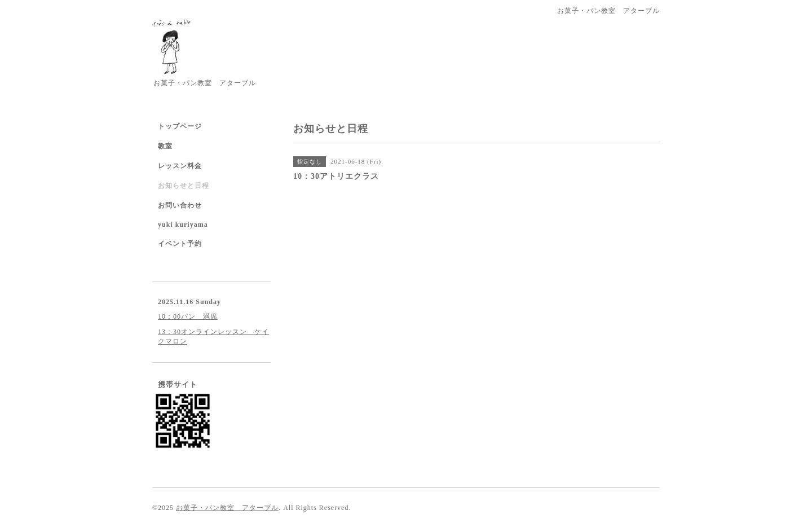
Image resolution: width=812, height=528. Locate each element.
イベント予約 (180, 244)
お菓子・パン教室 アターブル (227, 508)
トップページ (180, 126)
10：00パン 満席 (188, 316)
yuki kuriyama (183, 225)
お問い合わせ (180, 205)
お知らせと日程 (184, 186)
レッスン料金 (180, 166)
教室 (165, 146)
